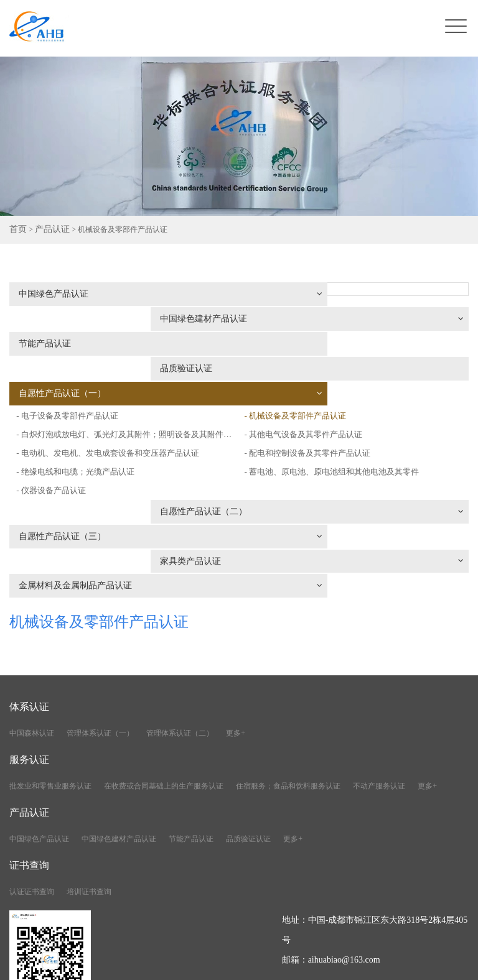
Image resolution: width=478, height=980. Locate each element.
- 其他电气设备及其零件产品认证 (311, 381)
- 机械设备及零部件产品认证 (302, 363)
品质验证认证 (286, 321)
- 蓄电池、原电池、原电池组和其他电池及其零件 (342, 419)
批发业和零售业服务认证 (50, 675)
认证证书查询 (32, 781)
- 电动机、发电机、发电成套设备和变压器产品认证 (115, 389)
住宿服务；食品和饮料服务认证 (288, 675)
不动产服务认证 (379, 675)
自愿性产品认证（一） (122, 348)
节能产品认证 (47, 321)
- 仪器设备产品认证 (54, 426)
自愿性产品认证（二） (361, 441)
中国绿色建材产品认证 (361, 295)
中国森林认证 (32, 622)
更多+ (236, 622)
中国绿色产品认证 (122, 295)
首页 (17, 230)
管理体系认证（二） (180, 622)
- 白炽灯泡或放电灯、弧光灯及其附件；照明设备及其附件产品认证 (123, 370)
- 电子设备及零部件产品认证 (284, 344)
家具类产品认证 (361, 467)
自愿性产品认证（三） (122, 448)
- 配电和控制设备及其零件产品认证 (316, 400)
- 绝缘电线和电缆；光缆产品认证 (80, 408)
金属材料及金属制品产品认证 (122, 474)
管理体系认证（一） (100, 622)
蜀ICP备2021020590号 (302, 964)
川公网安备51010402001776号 (410, 964)
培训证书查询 (89, 781)
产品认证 (47, 230)
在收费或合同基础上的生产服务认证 (164, 675)
